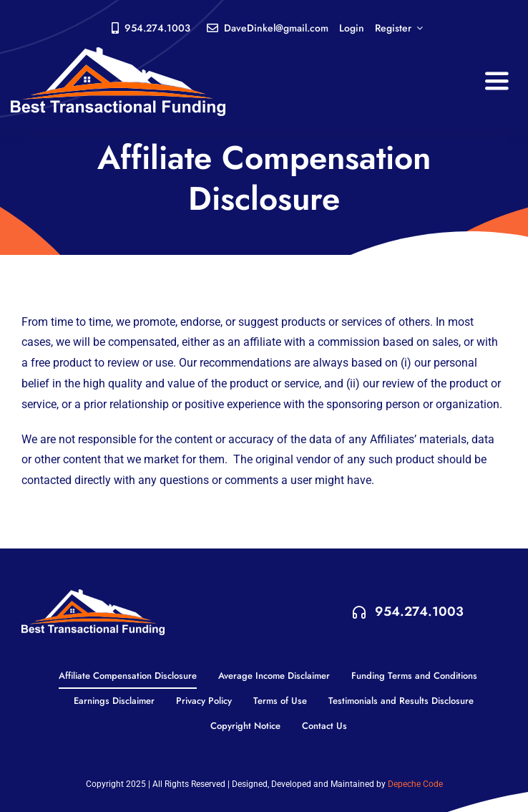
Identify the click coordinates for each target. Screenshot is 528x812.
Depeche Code (415, 784)
